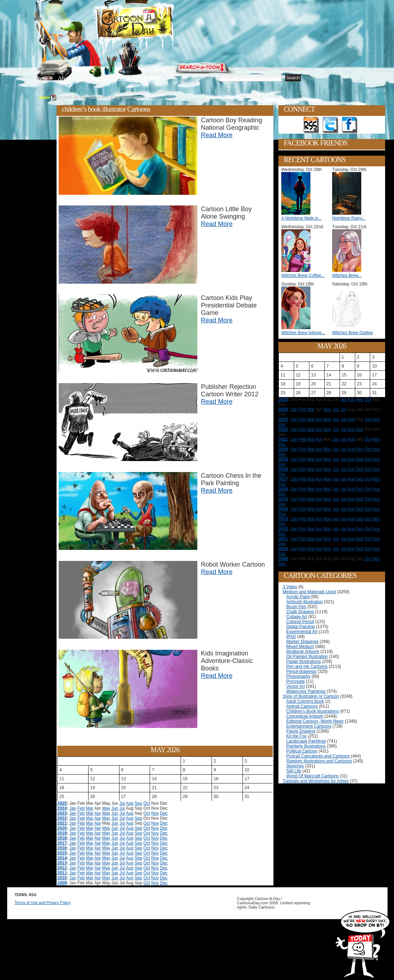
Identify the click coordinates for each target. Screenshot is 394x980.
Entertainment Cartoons (309, 726)
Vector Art (295, 686)
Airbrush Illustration (305, 602)
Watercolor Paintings (306, 691)
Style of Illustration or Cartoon (311, 696)
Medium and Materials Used (309, 592)
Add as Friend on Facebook (350, 125)
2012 (62, 868)
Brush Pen (296, 607)
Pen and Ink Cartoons (307, 666)
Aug (130, 803)
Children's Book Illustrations (313, 711)
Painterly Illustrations (306, 746)
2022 (62, 818)
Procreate (295, 681)
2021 (62, 823)
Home (41, 78)
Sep (139, 803)
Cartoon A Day (152, 24)
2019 (62, 833)
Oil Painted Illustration (307, 657)
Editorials (91, 78)
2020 (62, 828)
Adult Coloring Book (305, 701)
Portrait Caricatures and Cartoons (318, 756)
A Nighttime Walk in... (302, 218)
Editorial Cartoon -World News (315, 721)
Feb (81, 808)
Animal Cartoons (302, 706)
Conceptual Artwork (305, 716)
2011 (62, 873)
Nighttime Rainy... (349, 218)
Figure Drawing (301, 731)
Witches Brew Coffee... (303, 275)
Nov (155, 813)
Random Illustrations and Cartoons (319, 761)
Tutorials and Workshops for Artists (316, 781)
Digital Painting (300, 627)
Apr (98, 813)
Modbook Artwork (303, 652)
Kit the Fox (296, 736)
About (64, 78)
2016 (62, 848)
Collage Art (297, 617)
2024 (62, 808)
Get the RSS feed (311, 125)
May (106, 808)
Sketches (295, 766)
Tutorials (120, 78)
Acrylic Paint (298, 597)
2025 (62, 803)
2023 (62, 813)
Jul (122, 803)
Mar (90, 808)
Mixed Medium (300, 647)
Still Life (294, 771)
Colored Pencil (300, 622)
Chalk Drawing (300, 612)
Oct (147, 803)
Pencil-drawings (301, 671)
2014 (62, 858)
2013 (62, 863)
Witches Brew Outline (353, 333)
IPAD (291, 637)
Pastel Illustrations (304, 662)
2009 (62, 883)
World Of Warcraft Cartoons (312, 776)
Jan (73, 808)
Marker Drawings (302, 642)
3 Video (290, 587)
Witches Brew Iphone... (303, 333)
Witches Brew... (347, 275)
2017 (62, 843)
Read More (217, 135)
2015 (62, 853)
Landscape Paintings (306, 741)
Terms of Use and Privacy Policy (43, 903)
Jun (115, 808)
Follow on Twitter (330, 125)
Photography (298, 676)
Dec (164, 813)
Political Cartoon (302, 751)
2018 (62, 838)
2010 (62, 878)
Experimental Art (302, 632)
